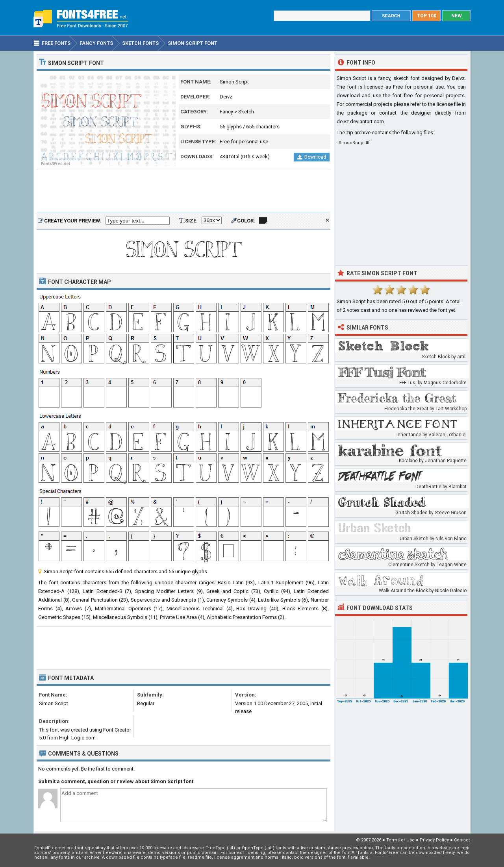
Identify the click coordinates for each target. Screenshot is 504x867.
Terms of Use (400, 840)
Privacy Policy (434, 840)
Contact (462, 840)
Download (312, 157)
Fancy (226, 112)
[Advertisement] (183, 191)
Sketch (246, 112)
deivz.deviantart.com (360, 121)
